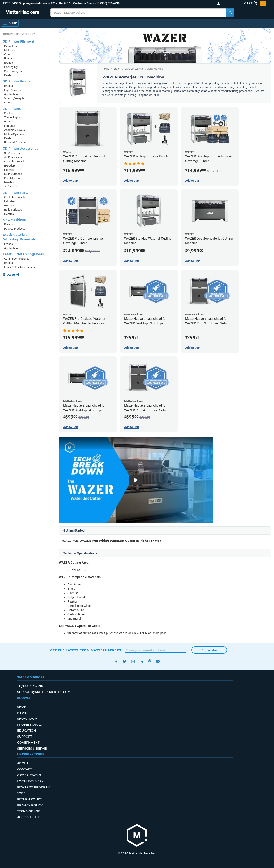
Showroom (27, 719)
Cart (255, 3)
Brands (9, 63)
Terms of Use (29, 811)
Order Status (29, 775)
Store (117, 69)
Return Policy (30, 799)
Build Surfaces (13, 174)
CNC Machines (14, 220)
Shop (22, 707)
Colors (8, 54)
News (22, 713)
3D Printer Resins (17, 81)
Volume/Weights (14, 98)
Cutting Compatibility (17, 259)
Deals (8, 75)
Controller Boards (15, 161)
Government (28, 743)
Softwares (11, 186)
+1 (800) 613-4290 (108, 3)
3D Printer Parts (16, 193)
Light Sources (13, 90)
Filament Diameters (16, 142)
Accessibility (28, 817)
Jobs (21, 793)
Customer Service (85, 3)
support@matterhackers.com (44, 692)
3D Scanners (12, 153)
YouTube (158, 661)
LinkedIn (141, 661)
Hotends (9, 170)
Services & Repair (32, 749)
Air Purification (13, 157)
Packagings (11, 67)
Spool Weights (13, 71)
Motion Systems (14, 134)
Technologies (12, 117)
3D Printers (12, 109)
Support (25, 737)
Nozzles (9, 182)
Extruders (10, 166)
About (23, 763)
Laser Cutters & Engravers (23, 254)
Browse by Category (19, 34)
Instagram (133, 661)
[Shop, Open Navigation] (10, 23)
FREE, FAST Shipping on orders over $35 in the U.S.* (37, 3)
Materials (10, 50)
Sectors (9, 113)
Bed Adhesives (13, 178)
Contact (25, 769)
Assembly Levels (15, 130)
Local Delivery (30, 781)
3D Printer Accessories (21, 149)
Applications (12, 94)
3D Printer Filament (19, 41)
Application (11, 248)
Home (106, 69)
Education (26, 731)
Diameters (11, 46)
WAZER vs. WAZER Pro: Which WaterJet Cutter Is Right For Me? (112, 541)
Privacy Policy (30, 805)
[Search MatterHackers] (230, 13)
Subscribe (209, 650)
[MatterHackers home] (22, 13)
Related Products (15, 229)
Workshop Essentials (19, 239)
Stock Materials (15, 235)
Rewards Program (34, 787)
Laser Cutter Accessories (20, 267)
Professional (29, 725)
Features (10, 58)
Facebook (116, 661)
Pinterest (150, 661)
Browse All (11, 274)
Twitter (124, 661)
